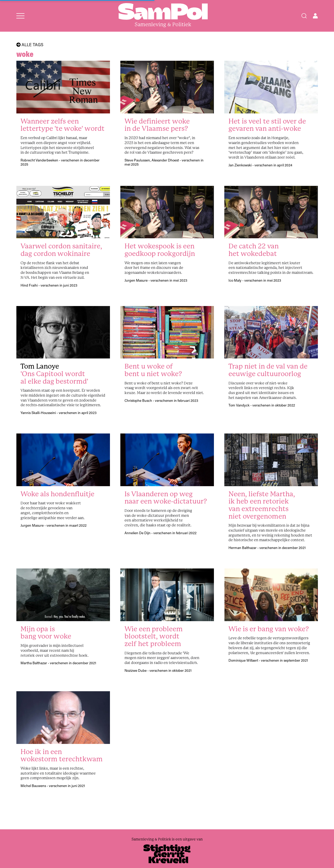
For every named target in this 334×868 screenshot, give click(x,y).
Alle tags (30, 45)
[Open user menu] (315, 16)
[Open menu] (20, 16)
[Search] (304, 16)
